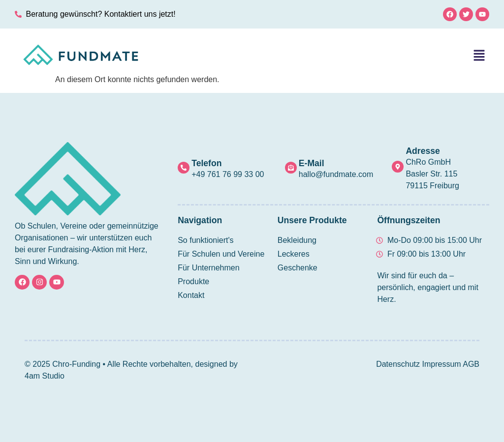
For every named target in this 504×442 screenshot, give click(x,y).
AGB (471, 364)
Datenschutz (398, 364)
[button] (479, 56)
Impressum (442, 364)
